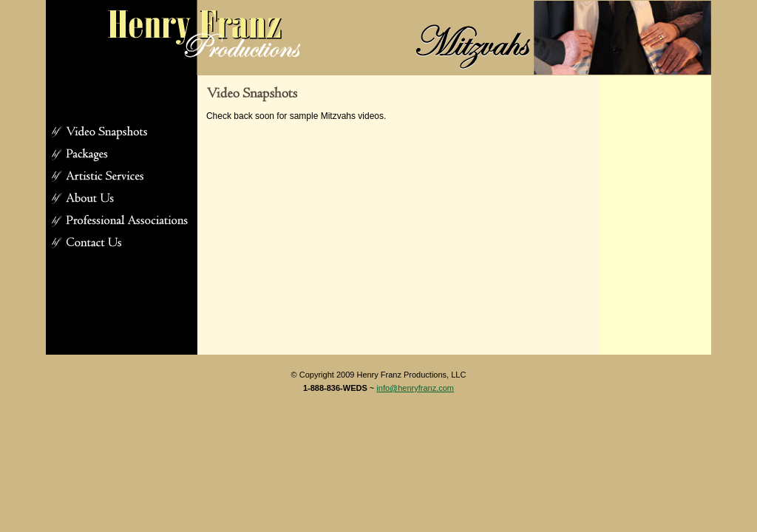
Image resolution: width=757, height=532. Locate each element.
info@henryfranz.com (415, 388)
